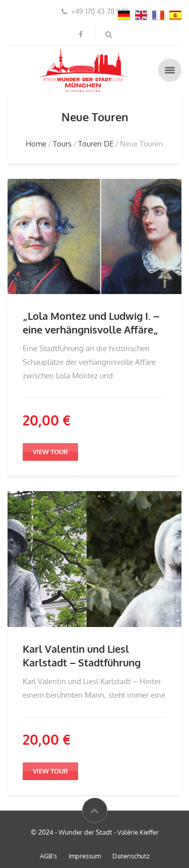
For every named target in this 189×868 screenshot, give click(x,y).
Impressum (85, 856)
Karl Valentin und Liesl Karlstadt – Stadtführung (82, 656)
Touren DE (96, 144)
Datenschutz (131, 856)
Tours (62, 144)
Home (36, 144)
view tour (50, 452)
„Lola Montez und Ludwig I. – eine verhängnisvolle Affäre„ (91, 323)
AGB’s (48, 856)
